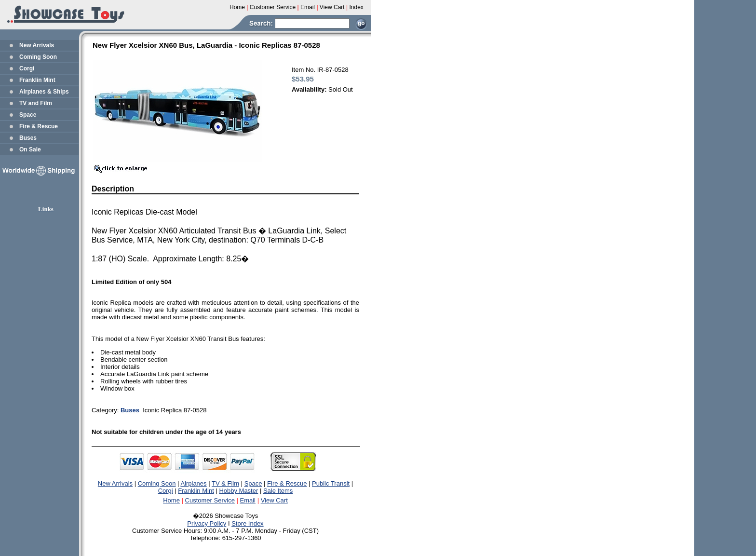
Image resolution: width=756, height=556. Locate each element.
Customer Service (210, 500)
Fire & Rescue (39, 126)
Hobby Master (238, 491)
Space (28, 115)
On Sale (30, 149)
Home (171, 500)
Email (248, 500)
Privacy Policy (207, 523)
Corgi (27, 68)
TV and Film (36, 103)
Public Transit (331, 483)
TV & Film (225, 483)
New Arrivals (37, 45)
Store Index (248, 523)
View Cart (274, 500)
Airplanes (193, 483)
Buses (28, 138)
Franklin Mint (37, 80)
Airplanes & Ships (44, 92)
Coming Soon (38, 57)
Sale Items (278, 491)
